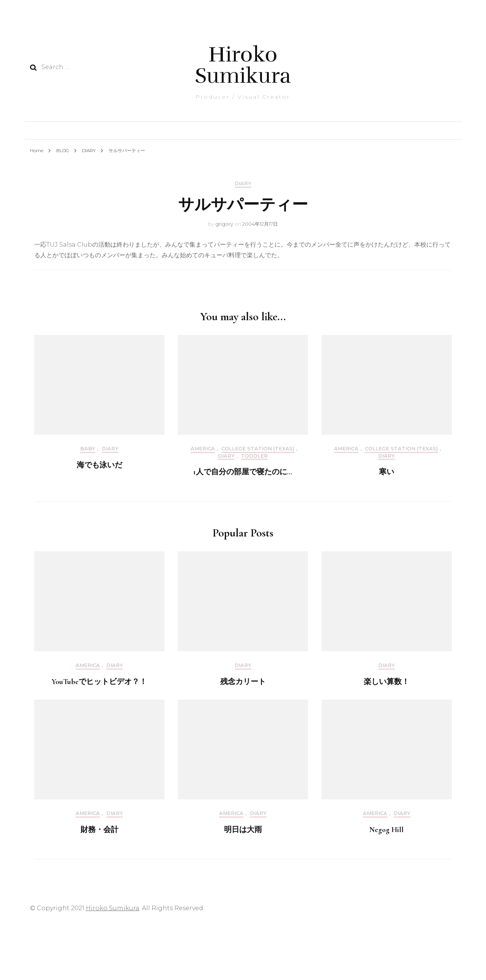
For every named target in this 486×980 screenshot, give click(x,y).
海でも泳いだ (99, 465)
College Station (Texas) (258, 449)
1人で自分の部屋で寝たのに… (243, 472)
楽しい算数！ (387, 682)
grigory (224, 224)
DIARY (243, 183)
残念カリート (243, 682)
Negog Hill (387, 830)
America (203, 449)
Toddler (254, 456)
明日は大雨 (243, 830)
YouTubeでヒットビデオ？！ (99, 682)
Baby (88, 449)
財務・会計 (99, 830)
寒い (387, 472)
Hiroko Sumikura (243, 65)
